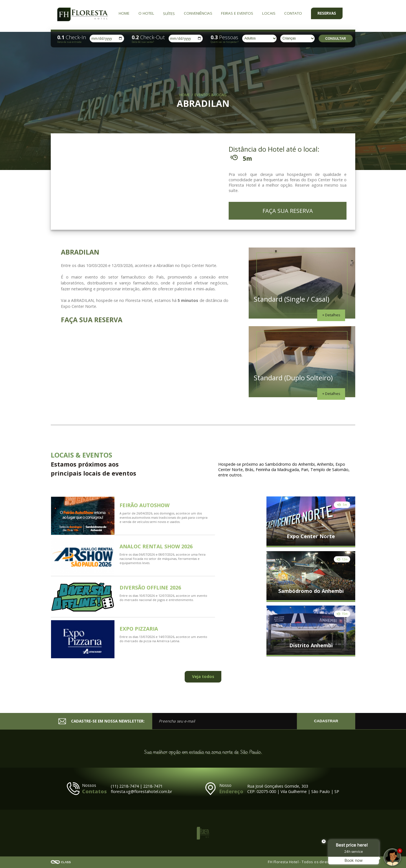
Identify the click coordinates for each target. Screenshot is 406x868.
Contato (293, 13)
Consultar (336, 39)
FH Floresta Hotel (83, 15)
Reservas (327, 13)
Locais (269, 13)
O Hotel (146, 13)
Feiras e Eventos (237, 13)
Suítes (169, 14)
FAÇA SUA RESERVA (288, 211)
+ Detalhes (331, 315)
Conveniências (198, 13)
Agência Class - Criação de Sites (61, 862)
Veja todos (203, 676)
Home (124, 13)
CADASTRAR (326, 721)
